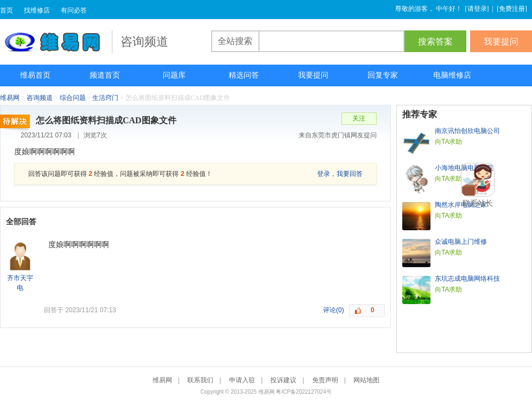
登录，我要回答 (340, 174)
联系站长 (478, 203)
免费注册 (512, 9)
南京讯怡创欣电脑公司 (467, 131)
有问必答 (74, 10)
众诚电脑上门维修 (461, 242)
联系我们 (200, 380)
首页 (7, 10)
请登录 (477, 9)
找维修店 (37, 10)
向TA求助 (448, 142)
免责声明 (325, 380)
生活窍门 (105, 98)
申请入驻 (242, 380)
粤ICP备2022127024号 (303, 392)
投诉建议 (283, 380)
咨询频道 (40, 98)
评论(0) (334, 310)
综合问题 (73, 98)
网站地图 (366, 380)
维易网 (56, 42)
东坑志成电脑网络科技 (467, 279)
